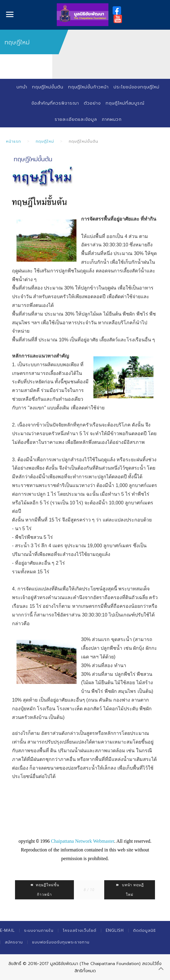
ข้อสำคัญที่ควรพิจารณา (55, 103)
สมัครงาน (14, 942)
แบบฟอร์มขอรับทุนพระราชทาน (61, 942)
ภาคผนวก (112, 119)
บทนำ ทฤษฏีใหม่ (130, 890)
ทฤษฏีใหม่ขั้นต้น (48, 87)
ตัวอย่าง (92, 103)
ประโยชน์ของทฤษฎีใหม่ (137, 87)
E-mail (7, 930)
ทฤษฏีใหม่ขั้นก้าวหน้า (44, 890)
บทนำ (22, 87)
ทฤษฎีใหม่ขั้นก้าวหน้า (88, 87)
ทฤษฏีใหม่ (45, 141)
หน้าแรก (14, 141)
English (115, 930)
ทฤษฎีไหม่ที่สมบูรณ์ (125, 103)
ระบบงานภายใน (39, 930)
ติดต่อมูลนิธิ (144, 930)
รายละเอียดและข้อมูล (76, 119)
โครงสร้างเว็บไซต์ (80, 930)
